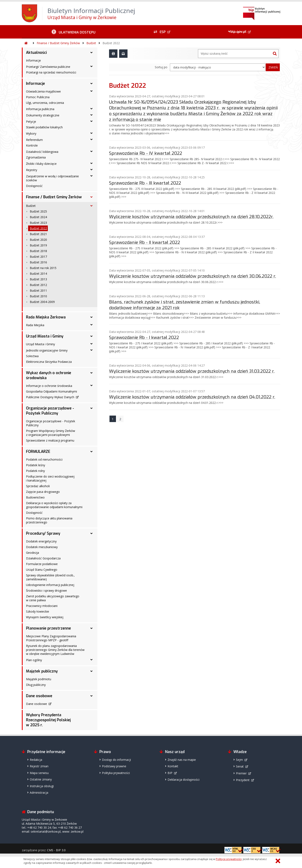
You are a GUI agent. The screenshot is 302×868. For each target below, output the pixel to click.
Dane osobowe (39, 696)
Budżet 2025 (38, 211)
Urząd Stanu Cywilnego (42, 570)
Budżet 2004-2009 (42, 302)
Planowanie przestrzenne (48, 628)
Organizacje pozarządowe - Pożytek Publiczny (50, 411)
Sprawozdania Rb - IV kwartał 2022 (146, 153)
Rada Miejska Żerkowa (46, 317)
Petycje (31, 122)
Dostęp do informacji (116, 760)
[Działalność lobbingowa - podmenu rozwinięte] (91, 151)
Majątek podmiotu (39, 679)
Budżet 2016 (38, 262)
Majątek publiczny (42, 671)
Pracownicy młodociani (42, 606)
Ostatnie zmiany (41, 779)
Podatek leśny (36, 465)
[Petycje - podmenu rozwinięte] (91, 121)
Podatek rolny (35, 471)
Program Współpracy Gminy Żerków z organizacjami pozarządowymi (51, 433)
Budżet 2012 (38, 285)
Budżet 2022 (111, 43)
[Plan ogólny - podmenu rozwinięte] (91, 660)
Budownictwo (35, 497)
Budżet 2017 (38, 257)
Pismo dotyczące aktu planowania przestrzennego (49, 520)
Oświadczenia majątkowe (43, 91)
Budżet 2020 (38, 240)
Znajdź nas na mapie (182, 760)
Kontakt (173, 766)
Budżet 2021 (38, 234)
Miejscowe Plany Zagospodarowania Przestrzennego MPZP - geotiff (51, 638)
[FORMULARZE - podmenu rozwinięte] (91, 452)
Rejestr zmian (39, 766)
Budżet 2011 (38, 290)
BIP (170, 773)
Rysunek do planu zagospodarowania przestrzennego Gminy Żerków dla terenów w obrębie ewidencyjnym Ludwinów (55, 650)
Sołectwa (32, 356)
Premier (241, 773)
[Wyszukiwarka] (235, 54)
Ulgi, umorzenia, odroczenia (45, 103)
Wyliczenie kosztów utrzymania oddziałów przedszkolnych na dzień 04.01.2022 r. (192, 397)
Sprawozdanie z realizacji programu (50, 440)
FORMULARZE (38, 452)
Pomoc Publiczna (38, 97)
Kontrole (32, 145)
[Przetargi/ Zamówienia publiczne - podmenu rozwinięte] (91, 66)
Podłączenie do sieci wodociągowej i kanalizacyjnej (50, 478)
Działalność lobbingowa (42, 152)
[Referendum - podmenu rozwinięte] (91, 139)
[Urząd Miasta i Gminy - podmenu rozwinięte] (91, 336)
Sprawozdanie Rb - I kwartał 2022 (144, 337)
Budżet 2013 (38, 279)
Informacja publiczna (40, 109)
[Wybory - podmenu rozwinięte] (91, 133)
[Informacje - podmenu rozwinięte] (91, 84)
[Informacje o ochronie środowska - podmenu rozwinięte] (91, 385)
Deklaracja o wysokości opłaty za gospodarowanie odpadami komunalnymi (54, 505)
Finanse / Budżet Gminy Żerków (58, 43)
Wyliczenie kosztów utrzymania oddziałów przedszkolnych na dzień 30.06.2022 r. (193, 276)
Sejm (239, 760)
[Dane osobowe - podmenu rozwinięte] (91, 696)
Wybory (31, 133)
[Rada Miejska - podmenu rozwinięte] (91, 325)
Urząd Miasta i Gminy (45, 336)
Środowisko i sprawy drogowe (46, 590)
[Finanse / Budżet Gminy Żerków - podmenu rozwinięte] (91, 197)
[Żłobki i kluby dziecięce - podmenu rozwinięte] (91, 163)
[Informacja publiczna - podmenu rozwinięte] (91, 109)
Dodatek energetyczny (41, 541)
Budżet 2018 (38, 251)
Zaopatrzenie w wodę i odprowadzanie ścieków (52, 178)
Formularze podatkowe (42, 564)
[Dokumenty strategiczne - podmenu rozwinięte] (91, 115)
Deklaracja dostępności (184, 780)
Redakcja (36, 760)
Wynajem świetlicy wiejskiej (45, 617)
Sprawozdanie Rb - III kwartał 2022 (145, 183)
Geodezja (33, 553)
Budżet (91, 43)
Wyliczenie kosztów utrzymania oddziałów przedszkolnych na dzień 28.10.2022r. (191, 217)
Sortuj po (161, 67)
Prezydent (243, 780)
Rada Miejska (35, 325)
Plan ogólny (34, 660)
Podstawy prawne (114, 766)
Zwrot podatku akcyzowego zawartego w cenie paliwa (53, 598)
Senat (240, 766)
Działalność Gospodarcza (43, 558)
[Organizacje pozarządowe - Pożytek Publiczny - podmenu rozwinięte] (91, 408)
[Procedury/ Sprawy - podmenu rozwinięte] (91, 533)
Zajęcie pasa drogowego (43, 492)
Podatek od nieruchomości (44, 459)
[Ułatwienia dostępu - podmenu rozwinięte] (74, 32)
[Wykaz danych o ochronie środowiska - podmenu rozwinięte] (91, 373)
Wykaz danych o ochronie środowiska (49, 375)
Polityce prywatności (229, 859)
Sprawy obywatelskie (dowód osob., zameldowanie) (50, 577)
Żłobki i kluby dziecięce (41, 164)
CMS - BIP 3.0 (56, 850)
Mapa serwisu (39, 773)
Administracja (39, 793)
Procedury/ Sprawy (43, 533)
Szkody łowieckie (38, 611)
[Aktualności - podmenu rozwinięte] (91, 53)
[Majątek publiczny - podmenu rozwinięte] (91, 671)
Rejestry (32, 170)
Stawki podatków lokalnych (44, 127)
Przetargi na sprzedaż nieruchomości (51, 72)
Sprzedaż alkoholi (38, 486)
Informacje (33, 60)
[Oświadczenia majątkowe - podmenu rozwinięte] (91, 91)
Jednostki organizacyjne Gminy (47, 350)
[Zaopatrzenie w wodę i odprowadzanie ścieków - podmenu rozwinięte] (91, 176)
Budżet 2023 (38, 223)
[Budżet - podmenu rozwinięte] (91, 206)
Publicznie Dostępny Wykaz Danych (50, 397)
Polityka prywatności (116, 773)
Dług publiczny (36, 685)
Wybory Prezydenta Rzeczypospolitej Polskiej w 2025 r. (48, 720)
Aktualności (36, 53)
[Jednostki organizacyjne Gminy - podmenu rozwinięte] (91, 350)
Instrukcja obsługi (42, 786)
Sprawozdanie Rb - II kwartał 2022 (144, 242)
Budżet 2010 (38, 296)
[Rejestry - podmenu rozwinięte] (91, 170)
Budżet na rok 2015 (43, 268)
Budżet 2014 (38, 274)
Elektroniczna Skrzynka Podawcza (49, 362)
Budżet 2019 (38, 245)
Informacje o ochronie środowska (49, 386)
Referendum (34, 140)
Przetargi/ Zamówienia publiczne (48, 67)
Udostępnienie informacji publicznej (50, 585)
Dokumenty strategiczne (43, 115)
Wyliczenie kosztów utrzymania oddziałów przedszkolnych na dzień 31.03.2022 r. (192, 371)
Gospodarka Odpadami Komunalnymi (51, 391)
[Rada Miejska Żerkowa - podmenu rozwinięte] (91, 317)
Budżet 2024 (38, 217)
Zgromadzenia (36, 157)
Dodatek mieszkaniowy (42, 547)
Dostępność (34, 186)
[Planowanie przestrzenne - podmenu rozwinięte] (91, 628)
